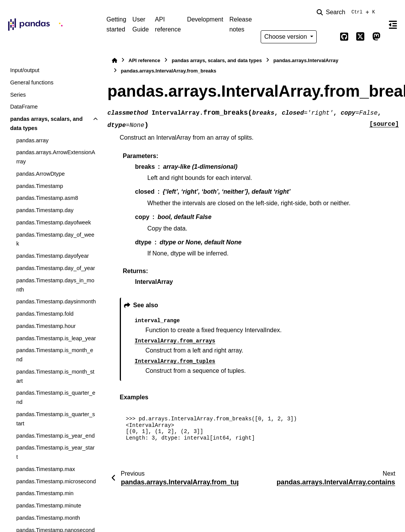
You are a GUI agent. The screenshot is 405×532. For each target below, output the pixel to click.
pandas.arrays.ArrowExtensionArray (56, 157)
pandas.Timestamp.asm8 (47, 198)
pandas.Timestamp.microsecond (56, 481)
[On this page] (393, 25)
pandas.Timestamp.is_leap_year (56, 338)
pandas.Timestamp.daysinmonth (56, 301)
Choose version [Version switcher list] (286, 37)
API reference (168, 24)
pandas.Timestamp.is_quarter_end (56, 397)
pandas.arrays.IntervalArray (306, 60)
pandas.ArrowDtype (40, 174)
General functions (32, 82)
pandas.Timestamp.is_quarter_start (55, 419)
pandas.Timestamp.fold (45, 314)
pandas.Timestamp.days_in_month (55, 285)
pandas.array (32, 140)
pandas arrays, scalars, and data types (46, 124)
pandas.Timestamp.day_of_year (55, 268)
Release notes (241, 24)
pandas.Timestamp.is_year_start (55, 452)
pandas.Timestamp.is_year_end (55, 436)
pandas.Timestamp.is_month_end (55, 355)
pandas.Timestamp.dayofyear (52, 256)
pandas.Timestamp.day (45, 210)
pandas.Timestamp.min (45, 493)
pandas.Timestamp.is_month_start (55, 376)
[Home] (114, 60)
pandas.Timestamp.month (48, 518)
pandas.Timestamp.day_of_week (55, 239)
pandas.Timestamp (40, 186)
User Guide (141, 24)
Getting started (116, 24)
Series (18, 95)
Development (205, 19)
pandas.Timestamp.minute (49, 506)
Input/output (25, 70)
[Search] (347, 12)
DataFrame (24, 107)
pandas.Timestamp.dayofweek (54, 222)
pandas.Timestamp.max (45, 469)
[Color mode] (328, 37)
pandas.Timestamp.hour (46, 326)
